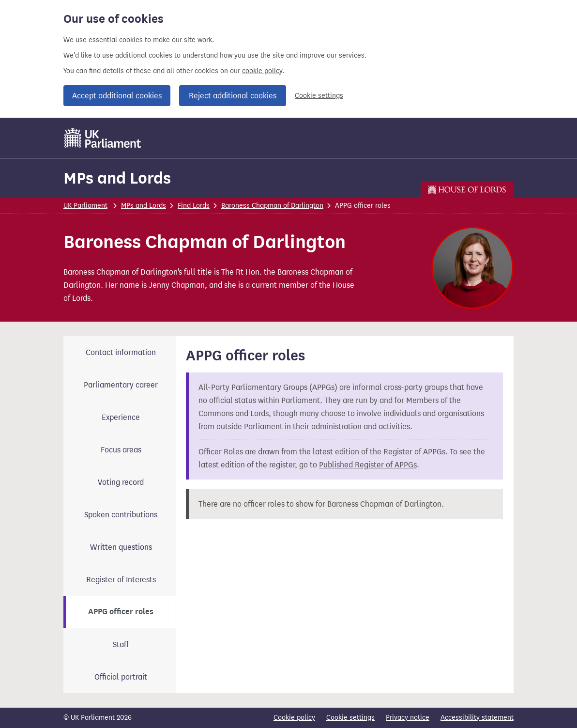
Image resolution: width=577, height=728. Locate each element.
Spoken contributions (121, 515)
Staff (121, 644)
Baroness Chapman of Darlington (272, 206)
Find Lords (194, 206)
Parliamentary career (121, 385)
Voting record (121, 482)
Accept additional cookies (117, 96)
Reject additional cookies (233, 96)
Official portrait (121, 677)
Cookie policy (294, 718)
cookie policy (262, 71)
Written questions (121, 547)
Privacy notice (408, 718)
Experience (121, 417)
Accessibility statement (477, 718)
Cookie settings (319, 96)
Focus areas (121, 450)
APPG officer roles (121, 612)
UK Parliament (85, 206)
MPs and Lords (117, 178)
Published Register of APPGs (368, 465)
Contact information (121, 352)
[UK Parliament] (103, 138)
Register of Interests (121, 580)
